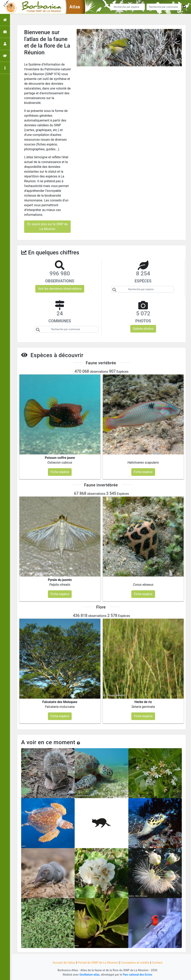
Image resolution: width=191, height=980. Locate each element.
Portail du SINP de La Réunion (97, 963)
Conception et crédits (136, 963)
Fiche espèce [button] (60, 472)
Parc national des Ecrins (138, 975)
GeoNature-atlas (89, 975)
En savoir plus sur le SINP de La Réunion (47, 227)
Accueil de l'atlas (62, 963)
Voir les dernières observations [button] (60, 289)
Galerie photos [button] (143, 329)
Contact (159, 963)
